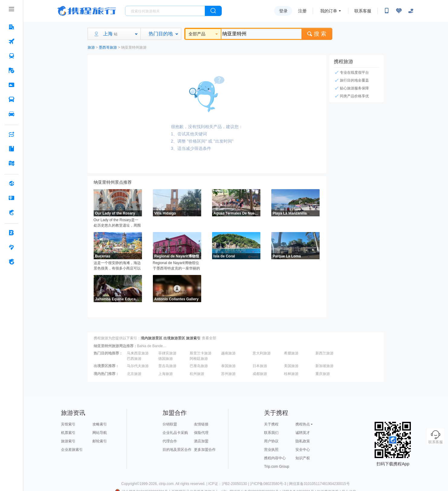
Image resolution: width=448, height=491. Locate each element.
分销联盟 (170, 424)
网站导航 (100, 433)
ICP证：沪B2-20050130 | (229, 484)
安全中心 (303, 450)
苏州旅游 (228, 374)
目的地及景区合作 (177, 450)
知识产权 (303, 458)
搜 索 (317, 34)
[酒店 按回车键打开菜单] (11, 27)
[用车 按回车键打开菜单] (11, 114)
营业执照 (271, 450)
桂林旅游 (291, 374)
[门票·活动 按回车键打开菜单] (11, 85)
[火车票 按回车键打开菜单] (11, 56)
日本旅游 (260, 366)
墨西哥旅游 (108, 47)
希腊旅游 (291, 353)
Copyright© (130, 484)
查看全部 (209, 338)
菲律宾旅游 (167, 353)
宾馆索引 (68, 424)
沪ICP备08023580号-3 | (269, 484)
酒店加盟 (201, 441)
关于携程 (271, 424)
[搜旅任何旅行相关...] (165, 11)
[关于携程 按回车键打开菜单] (11, 262)
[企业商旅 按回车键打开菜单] (11, 233)
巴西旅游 (134, 359)
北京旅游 (134, 374)
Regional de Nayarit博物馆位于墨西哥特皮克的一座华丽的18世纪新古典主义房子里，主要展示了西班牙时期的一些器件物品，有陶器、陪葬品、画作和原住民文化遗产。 (177, 266)
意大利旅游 (262, 353)
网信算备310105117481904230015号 (319, 484)
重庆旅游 (323, 374)
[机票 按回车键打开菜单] (11, 41)
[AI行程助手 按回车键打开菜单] (11, 134)
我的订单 (329, 11)
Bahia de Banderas (152, 346)
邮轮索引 (100, 441)
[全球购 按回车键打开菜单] (11, 183)
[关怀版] (411, 11)
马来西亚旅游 (138, 353)
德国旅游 (166, 359)
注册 (302, 11)
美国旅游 (291, 366)
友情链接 (201, 424)
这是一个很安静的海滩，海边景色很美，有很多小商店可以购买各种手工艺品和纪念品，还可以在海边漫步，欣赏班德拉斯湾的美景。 (117, 266)
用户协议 (271, 441)
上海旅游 (166, 374)
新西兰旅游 (324, 353)
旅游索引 (193, 338)
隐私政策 (303, 441)
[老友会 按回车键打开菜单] (11, 247)
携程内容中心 (275, 458)
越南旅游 (228, 353)
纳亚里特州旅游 (134, 47)
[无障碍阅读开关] (399, 11)
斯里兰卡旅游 (201, 353)
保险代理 (201, 433)
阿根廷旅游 (199, 359)
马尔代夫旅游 (138, 366)
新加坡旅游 (324, 366)
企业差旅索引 (72, 450)
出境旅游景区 (174, 338)
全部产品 (203, 34)
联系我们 (271, 433)
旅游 (91, 47)
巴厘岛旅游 (199, 366)
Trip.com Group (277, 467)
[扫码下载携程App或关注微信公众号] (387, 11)
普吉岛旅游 (167, 366)
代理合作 (170, 441)
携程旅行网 (87, 11)
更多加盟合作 (205, 450)
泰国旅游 (228, 366)
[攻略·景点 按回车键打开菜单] (11, 149)
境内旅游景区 (152, 338)
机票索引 (68, 433)
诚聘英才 (303, 433)
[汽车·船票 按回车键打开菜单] (11, 99)
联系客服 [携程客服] (363, 11)
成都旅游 (260, 374)
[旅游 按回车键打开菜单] (11, 70)
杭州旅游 (197, 374)
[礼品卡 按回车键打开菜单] (11, 198)
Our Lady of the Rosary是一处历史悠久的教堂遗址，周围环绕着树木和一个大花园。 (117, 223)
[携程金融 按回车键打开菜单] (11, 212)
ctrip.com (166, 484)
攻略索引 (100, 424)
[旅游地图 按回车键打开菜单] (11, 163)
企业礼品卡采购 (175, 433)
